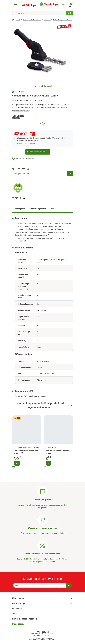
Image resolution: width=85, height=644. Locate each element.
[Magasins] (43, 520)
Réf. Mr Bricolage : (18, 100)
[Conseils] (43, 491)
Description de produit (21, 111)
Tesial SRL (52, 640)
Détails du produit (38, 209)
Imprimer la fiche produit (42, 86)
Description (20, 209)
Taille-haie (47, 20)
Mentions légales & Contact (43, 634)
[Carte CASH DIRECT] (43, 545)
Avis (52, 209)
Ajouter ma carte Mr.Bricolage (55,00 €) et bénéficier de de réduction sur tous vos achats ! (41, 139)
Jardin (18, 20)
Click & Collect (21, 169)
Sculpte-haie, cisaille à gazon (63, 20)
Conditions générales (43, 636)
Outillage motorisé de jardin (32, 20)
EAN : (31, 100)
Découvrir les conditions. (27, 143)
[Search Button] (70, 13)
